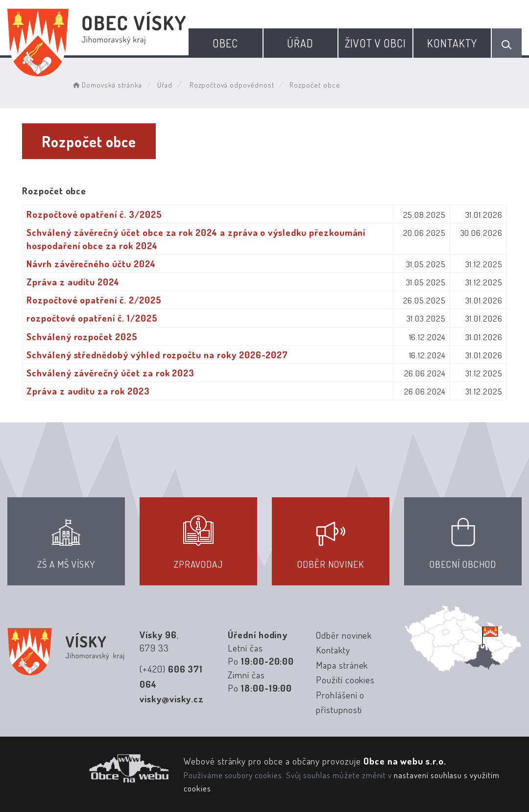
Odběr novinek (344, 635)
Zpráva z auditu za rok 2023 (88, 391)
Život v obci (375, 43)
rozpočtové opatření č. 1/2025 (92, 318)
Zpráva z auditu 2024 (73, 282)
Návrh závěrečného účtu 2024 (91, 264)
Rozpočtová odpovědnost (232, 85)
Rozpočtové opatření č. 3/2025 (94, 214)
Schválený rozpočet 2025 (82, 336)
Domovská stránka (107, 85)
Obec (225, 43)
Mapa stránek (342, 665)
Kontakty (452, 43)
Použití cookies (345, 680)
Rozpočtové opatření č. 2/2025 (94, 300)
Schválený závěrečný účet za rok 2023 (110, 373)
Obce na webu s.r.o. (405, 761)
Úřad (300, 43)
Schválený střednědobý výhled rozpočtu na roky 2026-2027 (157, 355)
